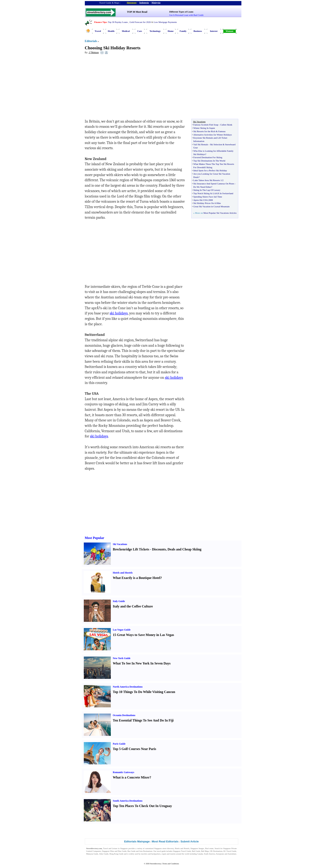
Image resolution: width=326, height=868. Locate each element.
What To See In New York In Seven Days (142, 663)
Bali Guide (196, 851)
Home (170, 31)
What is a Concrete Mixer (131, 777)
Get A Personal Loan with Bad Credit (186, 15)
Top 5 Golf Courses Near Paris (135, 749)
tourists (173, 854)
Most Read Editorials (165, 841)
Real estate (209, 848)
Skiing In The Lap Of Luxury (207, 190)
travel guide (161, 851)
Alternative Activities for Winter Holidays (213, 135)
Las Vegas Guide (122, 630)
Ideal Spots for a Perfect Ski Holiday (210, 170)
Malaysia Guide (92, 854)
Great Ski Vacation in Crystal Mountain (211, 206)
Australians (232, 854)
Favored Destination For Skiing (208, 157)
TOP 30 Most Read (137, 12)
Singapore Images (197, 848)
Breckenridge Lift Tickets (131, 549)
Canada (200, 854)
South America (210, 854)
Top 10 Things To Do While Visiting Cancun (144, 692)
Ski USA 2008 (206, 200)
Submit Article (190, 841)
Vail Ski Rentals (201, 144)
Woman (229, 31)
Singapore (132, 2)
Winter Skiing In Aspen (204, 128)
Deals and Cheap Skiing (185, 549)
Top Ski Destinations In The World (209, 161)
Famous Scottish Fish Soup (206, 125)
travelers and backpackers (151, 854)
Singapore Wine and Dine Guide (114, 851)
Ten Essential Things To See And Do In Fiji (143, 720)
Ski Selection (216, 144)
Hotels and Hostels (123, 573)
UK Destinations (216, 851)
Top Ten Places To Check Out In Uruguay (142, 806)
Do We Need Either (202, 187)
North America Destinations (128, 687)
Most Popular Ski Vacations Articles (220, 213)
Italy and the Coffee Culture (133, 606)
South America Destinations (128, 801)
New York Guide (122, 658)
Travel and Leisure (110, 848)
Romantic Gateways (124, 772)
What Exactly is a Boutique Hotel (137, 578)
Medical (126, 31)
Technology (155, 31)
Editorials (91, 41)
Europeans (220, 854)
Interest (214, 31)
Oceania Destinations (124, 715)
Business (198, 31)
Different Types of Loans (181, 12)
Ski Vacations (120, 544)
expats (164, 854)
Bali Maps (205, 851)
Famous (222, 131)
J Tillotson (94, 52)
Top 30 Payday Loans (118, 22)
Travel (98, 31)
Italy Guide (119, 601)
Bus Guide (131, 851)
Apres (196, 200)
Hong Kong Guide (116, 854)
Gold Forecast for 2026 (140, 22)
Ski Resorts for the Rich (204, 131)
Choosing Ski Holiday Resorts (113, 48)
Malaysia (156, 2)
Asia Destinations (146, 851)
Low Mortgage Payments (165, 22)
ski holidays (119, 313)
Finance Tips (100, 22)
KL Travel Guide (230, 851)
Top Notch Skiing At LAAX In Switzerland (213, 193)
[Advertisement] (119, 88)
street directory (168, 848)
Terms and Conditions (171, 864)
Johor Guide (104, 854)
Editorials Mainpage (137, 841)
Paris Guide (119, 744)
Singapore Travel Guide (182, 851)
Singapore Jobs (92, 857)
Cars (140, 31)
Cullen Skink (226, 125)
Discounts (159, 549)
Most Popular (95, 538)
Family (183, 31)
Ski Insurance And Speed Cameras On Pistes (214, 184)
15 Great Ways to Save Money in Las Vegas (144, 635)
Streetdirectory (156, 864)
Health (111, 31)
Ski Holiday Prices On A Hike (207, 203)
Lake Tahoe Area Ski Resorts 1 (207, 180)
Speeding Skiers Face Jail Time (208, 197)
